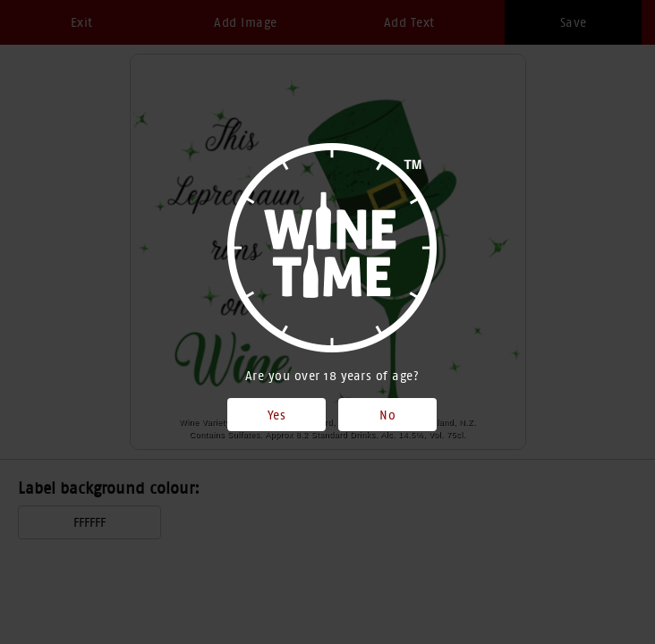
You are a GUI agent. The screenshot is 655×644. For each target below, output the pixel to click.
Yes (277, 415)
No (387, 415)
